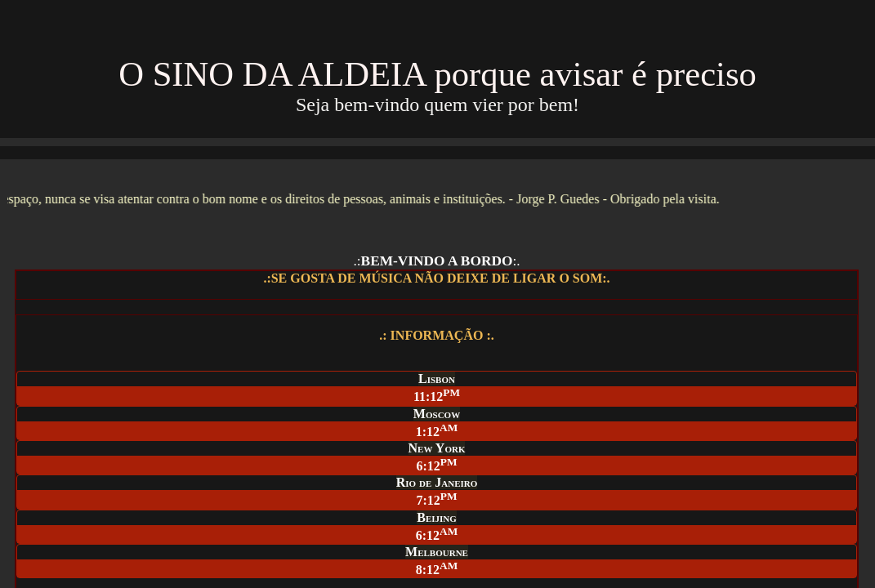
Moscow (437, 414)
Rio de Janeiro (437, 482)
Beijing (437, 517)
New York (437, 448)
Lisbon (437, 379)
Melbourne (437, 552)
